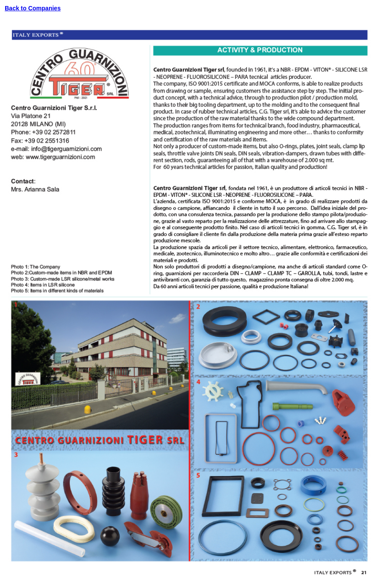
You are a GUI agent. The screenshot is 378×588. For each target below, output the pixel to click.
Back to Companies (33, 8)
